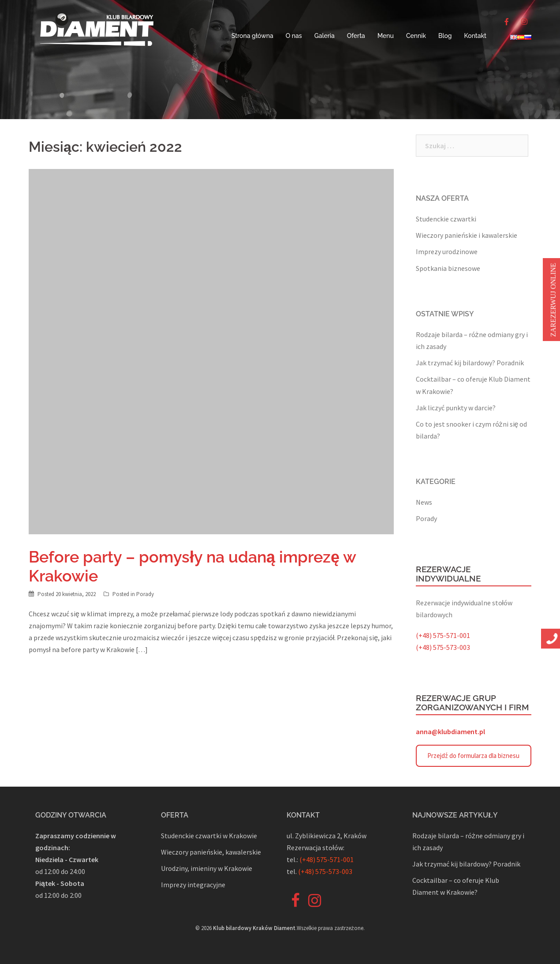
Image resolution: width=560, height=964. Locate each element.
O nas (294, 36)
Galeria (325, 36)
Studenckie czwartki (446, 219)
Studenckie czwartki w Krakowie (209, 836)
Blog (445, 36)
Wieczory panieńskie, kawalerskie (211, 852)
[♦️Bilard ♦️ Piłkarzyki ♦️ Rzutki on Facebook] (507, 22)
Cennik (416, 36)
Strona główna (252, 36)
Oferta (356, 36)
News (424, 502)
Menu (386, 36)
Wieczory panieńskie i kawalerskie (467, 235)
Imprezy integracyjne (193, 885)
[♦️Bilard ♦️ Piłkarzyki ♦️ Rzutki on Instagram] (524, 22)
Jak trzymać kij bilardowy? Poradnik (470, 363)
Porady (145, 594)
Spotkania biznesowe (448, 268)
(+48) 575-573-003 (443, 647)
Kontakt (475, 36)
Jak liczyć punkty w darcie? (456, 408)
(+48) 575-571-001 (443, 635)
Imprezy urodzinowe (447, 251)
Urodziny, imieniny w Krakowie (207, 868)
